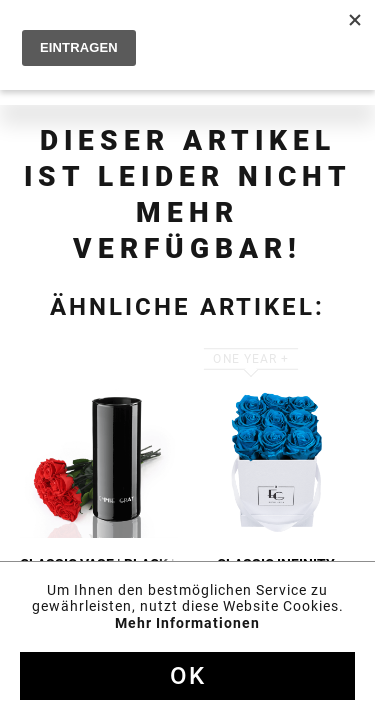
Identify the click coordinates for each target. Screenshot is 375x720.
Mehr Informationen (187, 623)
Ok (188, 676)
